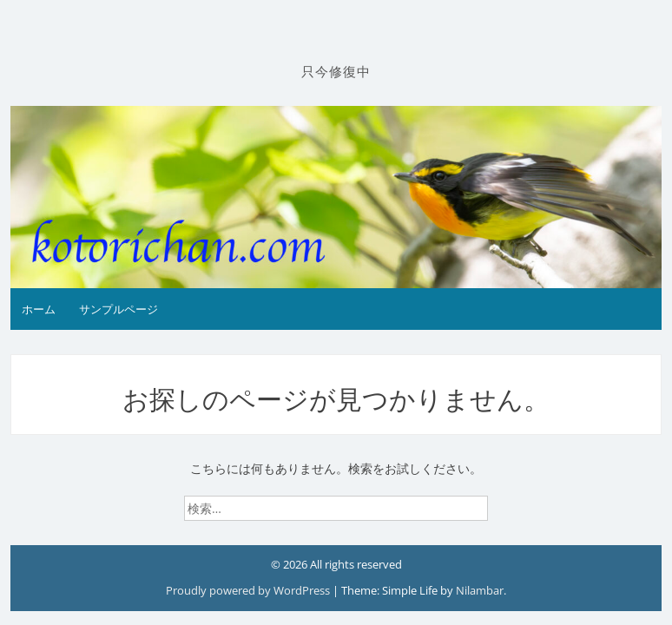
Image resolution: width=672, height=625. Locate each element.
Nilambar (480, 590)
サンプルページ (119, 309)
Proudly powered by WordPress (249, 590)
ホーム (39, 309)
